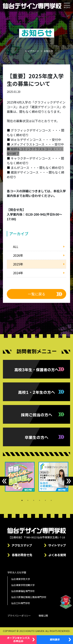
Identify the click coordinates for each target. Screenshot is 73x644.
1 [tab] (22, 500)
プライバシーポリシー (19, 615)
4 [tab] (40, 500)
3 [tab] (34, 500)
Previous (4, 481)
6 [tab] (51, 500)
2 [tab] (28, 500)
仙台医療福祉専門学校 (23, 591)
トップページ (32, 51)
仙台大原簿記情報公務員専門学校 (29, 597)
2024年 (18, 273)
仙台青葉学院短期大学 (23, 585)
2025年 (18, 264)
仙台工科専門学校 (21, 603)
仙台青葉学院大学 (21, 579)
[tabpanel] (20, 477)
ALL (16, 247)
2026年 (18, 255)
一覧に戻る (37, 294)
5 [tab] (45, 500)
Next (69, 481)
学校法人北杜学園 (17, 572)
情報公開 (43, 615)
